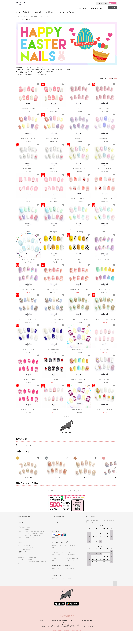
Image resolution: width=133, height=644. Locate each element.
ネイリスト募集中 (63, 633)
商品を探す (28, 12)
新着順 (110, 79)
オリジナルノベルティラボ (88, 640)
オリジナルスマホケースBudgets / (73, 637)
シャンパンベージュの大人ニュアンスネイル (85, 487)
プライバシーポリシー (73, 633)
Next (115, 474)
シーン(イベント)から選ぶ (31, 16)
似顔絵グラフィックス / (77, 638)
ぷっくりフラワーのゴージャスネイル (28, 487)
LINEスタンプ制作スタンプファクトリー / (61, 638)
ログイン (100, 8)
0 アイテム (112, 7)
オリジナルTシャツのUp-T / (58, 637)
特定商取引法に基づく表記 (86, 633)
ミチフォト (48, 633)
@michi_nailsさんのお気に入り (66, 621)
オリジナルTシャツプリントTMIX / (47, 640)
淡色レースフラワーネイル (57, 487)
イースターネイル (44, 16)
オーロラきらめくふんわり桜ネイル (114, 487)
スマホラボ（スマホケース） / (74, 640)
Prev (18, 474)
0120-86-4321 (104, 3)
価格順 (115, 79)
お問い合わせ (72, 12)
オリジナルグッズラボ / (61, 640)
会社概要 (42, 633)
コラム (62, 12)
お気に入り (39, 12)
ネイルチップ (19, 16)
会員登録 (92, 8)
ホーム (18, 12)
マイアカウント (83, 8)
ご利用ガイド (51, 12)
